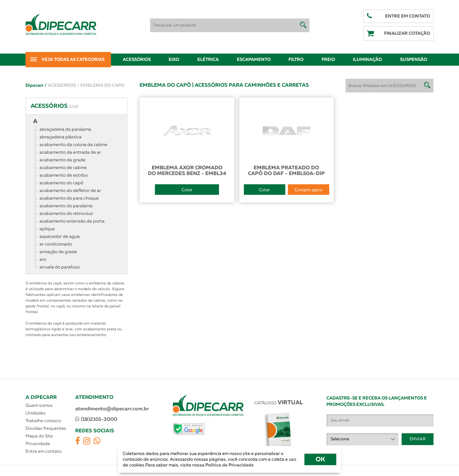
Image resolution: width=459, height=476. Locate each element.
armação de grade (58, 252)
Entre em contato (44, 451)
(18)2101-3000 (96, 419)
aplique (47, 229)
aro (43, 260)
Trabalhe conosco (43, 421)
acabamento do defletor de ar (70, 191)
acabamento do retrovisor (66, 214)
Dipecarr (36, 85)
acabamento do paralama (66, 206)
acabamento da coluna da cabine (73, 145)
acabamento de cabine (63, 168)
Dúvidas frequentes (46, 428)
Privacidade (38, 444)
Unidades (36, 413)
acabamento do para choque (69, 198)
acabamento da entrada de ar (70, 152)
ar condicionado (56, 244)
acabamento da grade (62, 160)
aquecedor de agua (60, 237)
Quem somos (39, 406)
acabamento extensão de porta (72, 221)
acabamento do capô (61, 183)
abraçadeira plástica (61, 137)
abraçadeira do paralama (65, 129)
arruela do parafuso (60, 267)
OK (320, 459)
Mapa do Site (39, 436)
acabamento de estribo (64, 175)
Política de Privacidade (229, 465)
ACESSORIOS (63, 85)
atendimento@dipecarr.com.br (112, 409)
